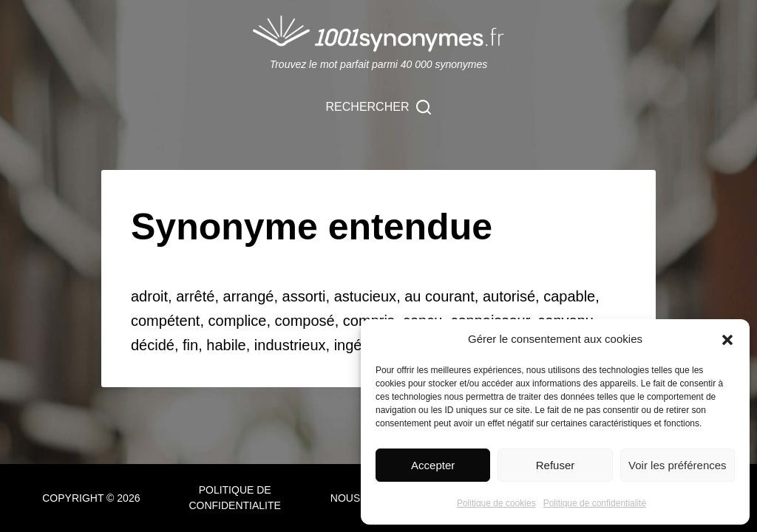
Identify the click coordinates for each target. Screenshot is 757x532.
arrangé (249, 296)
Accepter (433, 465)
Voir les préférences (678, 465)
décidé (153, 345)
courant (450, 296)
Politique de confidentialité (595, 503)
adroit (149, 296)
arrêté (195, 296)
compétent (165, 321)
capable (569, 296)
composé (305, 321)
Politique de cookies (496, 503)
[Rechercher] (379, 107)
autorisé (509, 296)
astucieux (366, 296)
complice (238, 321)
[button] (727, 340)
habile (226, 345)
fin (190, 345)
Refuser (556, 465)
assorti (304, 296)
